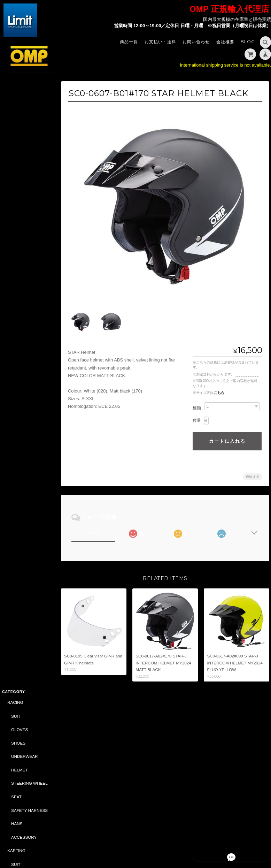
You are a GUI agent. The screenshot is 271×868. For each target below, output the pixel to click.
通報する (253, 473)
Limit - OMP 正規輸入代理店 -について (29, 719)
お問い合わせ (196, 42)
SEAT (16, 188)
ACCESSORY (24, 228)
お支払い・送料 (160, 42)
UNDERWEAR (24, 148)
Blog (248, 42)
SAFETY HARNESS (29, 201)
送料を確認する (247, 370)
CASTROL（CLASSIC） (29, 573)
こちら (219, 389)
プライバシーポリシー (192, 839)
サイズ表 (9, 687)
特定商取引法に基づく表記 (29, 739)
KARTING (16, 242)
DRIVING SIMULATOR (28, 559)
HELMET (19, 161)
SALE (12, 471)
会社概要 (225, 42)
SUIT (16, 108)
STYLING (16, 390)
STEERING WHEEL (29, 174)
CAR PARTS (18, 444)
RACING (15, 94)
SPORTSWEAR (25, 404)
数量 (197, 417)
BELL (12, 546)
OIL (14, 458)
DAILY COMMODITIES (25, 529)
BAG (15, 417)
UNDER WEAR (25, 296)
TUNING (15, 336)
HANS (16, 215)
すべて (96, 529)
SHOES (18, 134)
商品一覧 (129, 42)
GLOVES (19, 121)
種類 (197, 404)
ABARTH (15, 485)
